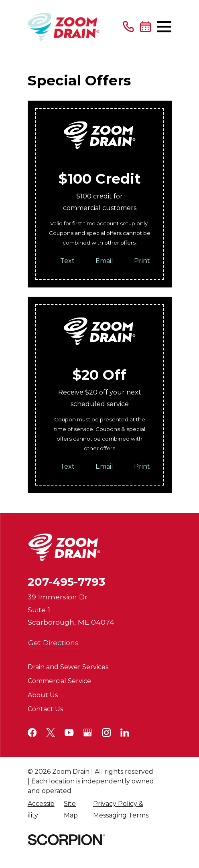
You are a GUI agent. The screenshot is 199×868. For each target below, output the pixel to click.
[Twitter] (51, 732)
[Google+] (87, 732)
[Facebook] (32, 732)
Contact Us (45, 709)
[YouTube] (69, 732)
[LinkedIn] (125, 732)
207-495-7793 (66, 582)
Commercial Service (59, 681)
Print (142, 261)
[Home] (64, 27)
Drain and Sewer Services (68, 667)
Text (67, 261)
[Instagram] (106, 732)
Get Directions (53, 642)
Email (104, 261)
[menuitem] (41, 810)
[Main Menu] (164, 27)
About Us (43, 695)
